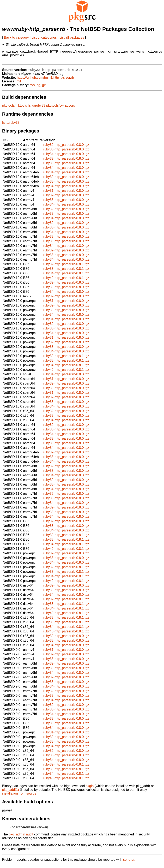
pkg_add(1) (11, 793)
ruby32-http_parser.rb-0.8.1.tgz (66, 267)
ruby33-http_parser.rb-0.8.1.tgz (66, 272)
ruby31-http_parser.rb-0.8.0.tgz (66, 175)
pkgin (90, 789)
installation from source (19, 797)
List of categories (44, 37)
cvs (32, 88)
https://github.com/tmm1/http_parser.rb (45, 81)
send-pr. (129, 863)
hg (38, 88)
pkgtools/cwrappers (61, 109)
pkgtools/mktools (14, 109)
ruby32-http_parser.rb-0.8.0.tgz (66, 148)
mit (19, 84)
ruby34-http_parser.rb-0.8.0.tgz (66, 157)
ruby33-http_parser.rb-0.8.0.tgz (66, 152)
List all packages (72, 37)
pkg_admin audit (21, 837)
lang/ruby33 (37, 109)
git (44, 88)
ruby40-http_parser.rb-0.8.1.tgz (66, 281)
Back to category (16, 37)
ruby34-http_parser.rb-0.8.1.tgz (66, 276)
